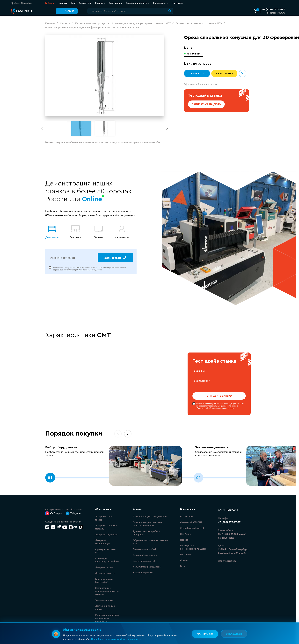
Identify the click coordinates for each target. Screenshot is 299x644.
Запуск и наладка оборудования (150, 516)
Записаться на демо (206, 104)
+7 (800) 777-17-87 (274, 9)
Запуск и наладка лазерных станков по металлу (148, 524)
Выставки (116, 3)
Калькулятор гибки (143, 572)
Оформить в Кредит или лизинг (201, 84)
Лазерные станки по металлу (106, 527)
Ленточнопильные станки (105, 607)
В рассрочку (224, 73)
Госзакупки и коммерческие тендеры (193, 547)
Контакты (177, 3)
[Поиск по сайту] (130, 11)
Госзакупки (85, 3)
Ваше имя (199, 371)
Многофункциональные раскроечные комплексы (108, 618)
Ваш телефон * (202, 381)
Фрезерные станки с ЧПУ (106, 551)
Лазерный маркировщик (103, 542)
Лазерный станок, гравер (105, 518)
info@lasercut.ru (276, 13)
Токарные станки (104, 600)
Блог (73, 3)
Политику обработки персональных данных (83, 270)
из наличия (193, 54)
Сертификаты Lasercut (192, 528)
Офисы (184, 560)
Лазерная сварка (104, 567)
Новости (63, 3)
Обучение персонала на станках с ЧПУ (151, 542)
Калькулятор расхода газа (147, 567)
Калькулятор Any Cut (144, 561)
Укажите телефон (63, 258)
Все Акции (186, 534)
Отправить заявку (219, 396)
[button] (167, 128)
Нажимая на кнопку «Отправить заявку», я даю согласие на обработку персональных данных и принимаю (220, 406)
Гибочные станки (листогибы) (104, 580)
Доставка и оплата (138, 3)
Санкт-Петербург (228, 510)
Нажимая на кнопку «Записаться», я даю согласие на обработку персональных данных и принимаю (89, 269)
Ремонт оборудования (145, 555)
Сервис (100, 3)
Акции (50, 3)
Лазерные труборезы (107, 534)
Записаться (115, 258)
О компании (161, 3)
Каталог (67, 11)
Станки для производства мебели (107, 560)
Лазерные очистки (105, 573)
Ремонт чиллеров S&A (145, 549)
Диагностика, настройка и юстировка (147, 533)
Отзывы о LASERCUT (191, 522)
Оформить (197, 73)
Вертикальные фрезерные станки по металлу (107, 591)
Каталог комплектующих (104, 629)
